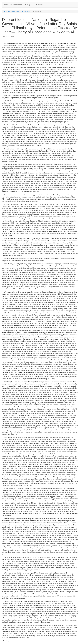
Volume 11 (26, 11)
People (29, 5)
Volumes (40, 5)
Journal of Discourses (13, 5)
